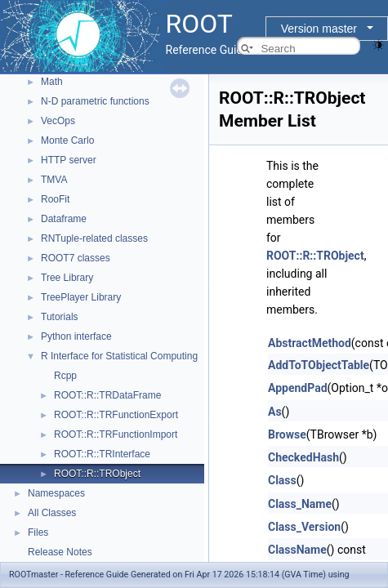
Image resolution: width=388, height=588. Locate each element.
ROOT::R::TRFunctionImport (116, 434)
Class (282, 480)
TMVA (54, 180)
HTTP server (69, 160)
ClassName (297, 550)
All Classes (52, 513)
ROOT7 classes (76, 258)
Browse (287, 434)
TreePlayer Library (81, 297)
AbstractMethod (310, 343)
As (275, 412)
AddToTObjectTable (319, 365)
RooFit (55, 199)
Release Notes (60, 552)
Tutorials (60, 317)
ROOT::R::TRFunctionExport (116, 415)
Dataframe (64, 219)
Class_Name (300, 504)
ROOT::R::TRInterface (102, 454)
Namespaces (56, 493)
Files (38, 532)
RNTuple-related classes (94, 238)
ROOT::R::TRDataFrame (107, 395)
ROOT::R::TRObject (97, 474)
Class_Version (304, 527)
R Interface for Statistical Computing (119, 356)
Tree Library (67, 278)
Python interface (76, 336)
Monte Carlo (67, 140)
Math (52, 82)
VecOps (58, 121)
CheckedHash (303, 457)
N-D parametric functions (95, 101)
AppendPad (298, 388)
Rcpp (65, 376)
